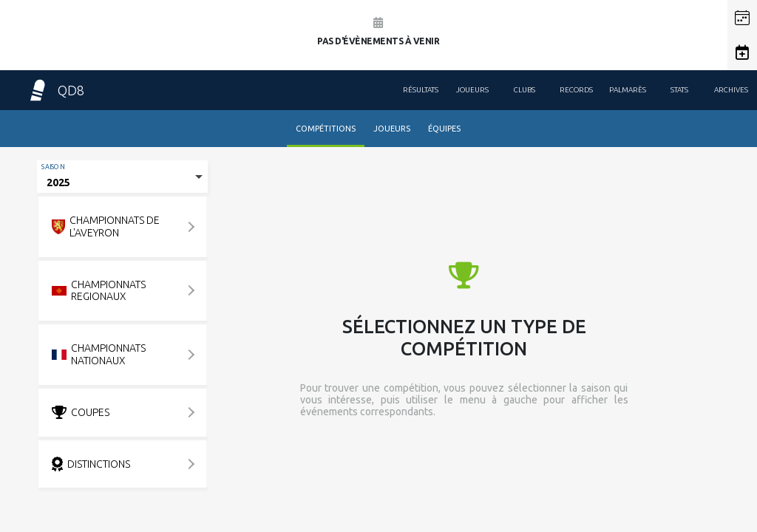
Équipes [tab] (444, 129)
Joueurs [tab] (392, 129)
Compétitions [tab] (326, 129)
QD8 (55, 90)
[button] (742, 18)
